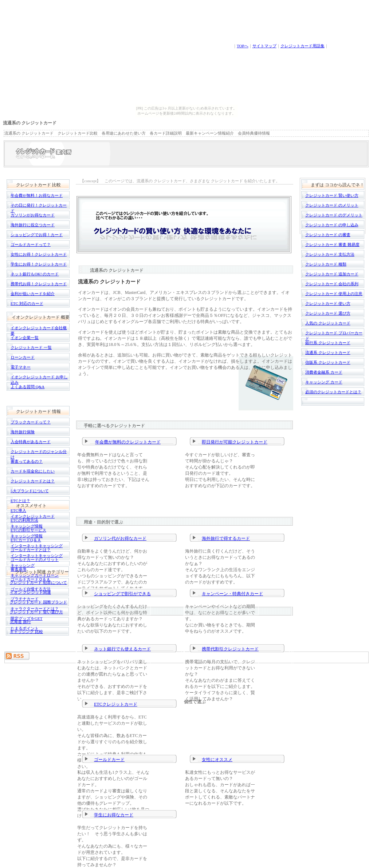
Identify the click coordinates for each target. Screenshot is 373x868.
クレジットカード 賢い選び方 (36, 612)
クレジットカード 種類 (326, 264)
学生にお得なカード (114, 815)
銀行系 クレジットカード (328, 343)
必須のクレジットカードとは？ (333, 392)
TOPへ (243, 46)
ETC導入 (18, 510)
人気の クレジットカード (328, 323)
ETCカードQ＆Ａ (26, 540)
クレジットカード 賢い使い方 (332, 195)
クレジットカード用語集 (303, 46)
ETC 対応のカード (27, 303)
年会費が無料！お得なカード (37, 195)
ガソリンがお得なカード (33, 215)
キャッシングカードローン (35, 575)
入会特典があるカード (31, 442)
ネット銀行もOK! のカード (35, 274)
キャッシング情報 (27, 526)
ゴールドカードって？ (31, 244)
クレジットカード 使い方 (328, 303)
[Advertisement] (27, 680)
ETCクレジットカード (116, 704)
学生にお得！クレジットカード (39, 264)
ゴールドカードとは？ (31, 550)
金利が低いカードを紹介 (33, 294)
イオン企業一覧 (25, 338)
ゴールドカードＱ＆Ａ (30, 579)
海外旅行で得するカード (226, 538)
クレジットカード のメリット (332, 205)
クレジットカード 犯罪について (38, 582)
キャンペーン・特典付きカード (232, 594)
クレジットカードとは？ (33, 481)
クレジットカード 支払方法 (330, 254)
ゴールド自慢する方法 (31, 589)
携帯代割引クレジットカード (230, 649)
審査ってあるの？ (27, 461)
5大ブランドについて (30, 491)
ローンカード (23, 357)
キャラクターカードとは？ (35, 609)
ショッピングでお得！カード (37, 235)
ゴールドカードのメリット (35, 560)
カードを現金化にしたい (33, 471)
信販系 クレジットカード (328, 362)
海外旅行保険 (23, 432)
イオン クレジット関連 (30, 592)
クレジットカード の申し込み (332, 225)
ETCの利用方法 (24, 520)
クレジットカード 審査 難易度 (332, 244)
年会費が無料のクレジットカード (128, 442)
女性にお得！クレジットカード (39, 254)
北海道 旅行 (20, 622)
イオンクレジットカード (33, 516)
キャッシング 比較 (26, 632)
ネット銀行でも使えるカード (122, 649)
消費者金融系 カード (324, 372)
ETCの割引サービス (28, 530)
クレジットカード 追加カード (332, 274)
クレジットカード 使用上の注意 (334, 294)
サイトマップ (264, 46)
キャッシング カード (324, 382)
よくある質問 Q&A (28, 387)
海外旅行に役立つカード (33, 225)
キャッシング (23, 565)
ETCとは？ (20, 501)
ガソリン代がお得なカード (120, 538)
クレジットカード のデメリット (334, 215)
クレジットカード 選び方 (328, 313)
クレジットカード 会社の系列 (332, 284)
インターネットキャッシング (37, 546)
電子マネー (21, 367)
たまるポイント (25, 628)
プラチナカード (25, 599)
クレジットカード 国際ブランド (38, 602)
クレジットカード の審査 (328, 235)
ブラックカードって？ (31, 422)
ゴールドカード (109, 760)
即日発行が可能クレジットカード (235, 442)
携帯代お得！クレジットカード (39, 284)
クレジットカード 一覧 (31, 347)
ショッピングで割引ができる (122, 594)
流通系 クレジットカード (328, 353)
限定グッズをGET (26, 618)
